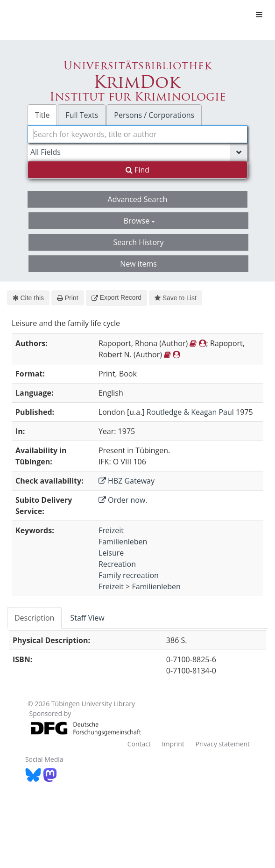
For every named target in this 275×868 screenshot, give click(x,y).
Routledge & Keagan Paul (190, 412)
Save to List (176, 298)
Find (137, 170)
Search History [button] (138, 242)
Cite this (28, 298)
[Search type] (137, 152)
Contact (139, 744)
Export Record (116, 297)
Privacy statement (223, 744)
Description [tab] (34, 618)
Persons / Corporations (154, 115)
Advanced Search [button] (138, 199)
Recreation (117, 564)
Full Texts (82, 115)
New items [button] (138, 264)
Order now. (123, 500)
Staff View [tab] (87, 618)
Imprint (173, 744)
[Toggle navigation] (259, 14)
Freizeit (111, 530)
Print (67, 298)
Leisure (111, 553)
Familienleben (123, 542)
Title (42, 115)
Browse (140, 221)
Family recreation (129, 575)
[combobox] (137, 134)
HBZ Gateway (127, 481)
